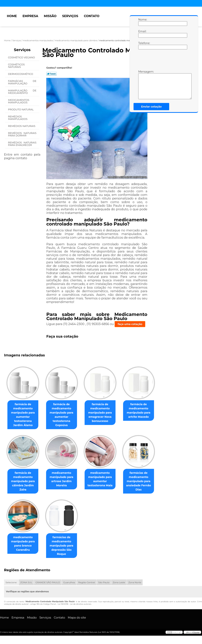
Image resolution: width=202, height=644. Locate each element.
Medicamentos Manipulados (19, 101)
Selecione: (11, 582)
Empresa (30, 16)
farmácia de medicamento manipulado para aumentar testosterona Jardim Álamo (23, 415)
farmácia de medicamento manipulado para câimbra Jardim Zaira (23, 481)
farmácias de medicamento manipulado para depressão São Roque (62, 546)
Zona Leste (119, 582)
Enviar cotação (151, 107)
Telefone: (142, 45)
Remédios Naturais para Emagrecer (22, 144)
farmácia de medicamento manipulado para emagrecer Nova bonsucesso (100, 413)
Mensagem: (142, 85)
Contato (92, 16)
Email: (142, 34)
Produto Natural (21, 109)
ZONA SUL (26, 582)
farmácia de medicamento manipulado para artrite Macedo (139, 411)
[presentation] (162, 61)
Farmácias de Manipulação (22, 82)
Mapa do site (77, 617)
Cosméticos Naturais (16, 66)
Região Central (86, 582)
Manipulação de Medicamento (22, 92)
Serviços (70, 16)
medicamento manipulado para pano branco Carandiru (23, 544)
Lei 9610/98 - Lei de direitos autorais (75, 604)
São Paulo (104, 582)
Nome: (142, 22)
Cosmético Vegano (22, 57)
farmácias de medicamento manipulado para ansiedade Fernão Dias (139, 481)
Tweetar (51, 74)
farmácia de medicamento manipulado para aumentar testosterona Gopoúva (62, 415)
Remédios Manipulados (18, 118)
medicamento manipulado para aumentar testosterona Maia (100, 479)
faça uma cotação (130, 324)
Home (12, 16)
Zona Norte (135, 582)
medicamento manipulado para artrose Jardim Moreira (62, 479)
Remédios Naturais (22, 126)
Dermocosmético (21, 74)
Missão (50, 16)
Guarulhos (69, 582)
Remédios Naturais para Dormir (22, 134)
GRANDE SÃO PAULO (48, 582)
